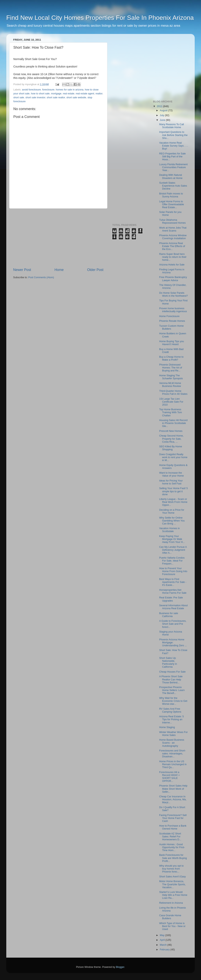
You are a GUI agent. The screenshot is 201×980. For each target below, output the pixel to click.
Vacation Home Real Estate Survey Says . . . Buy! (174, 146)
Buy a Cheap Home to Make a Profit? (171, 358)
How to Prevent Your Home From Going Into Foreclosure (173, 571)
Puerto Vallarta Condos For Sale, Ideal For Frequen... (172, 561)
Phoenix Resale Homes (172, 321)
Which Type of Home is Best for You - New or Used (172, 926)
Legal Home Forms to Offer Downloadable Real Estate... (172, 204)
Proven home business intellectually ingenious (173, 310)
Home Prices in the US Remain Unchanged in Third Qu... (173, 764)
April (163, 940)
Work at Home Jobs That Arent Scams (173, 229)
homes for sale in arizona (70, 90)
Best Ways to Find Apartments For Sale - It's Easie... (173, 582)
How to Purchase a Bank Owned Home (173, 827)
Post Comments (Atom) (41, 277)
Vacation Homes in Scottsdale (169, 530)
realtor (99, 94)
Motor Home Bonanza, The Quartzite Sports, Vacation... (172, 884)
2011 (160, 106)
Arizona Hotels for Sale (172, 265)
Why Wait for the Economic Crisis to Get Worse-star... (173, 701)
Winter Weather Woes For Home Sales (173, 734)
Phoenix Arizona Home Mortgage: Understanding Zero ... (173, 643)
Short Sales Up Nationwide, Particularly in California (168, 662)
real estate (69, 94)
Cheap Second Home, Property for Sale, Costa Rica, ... (171, 439)
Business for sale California (169, 615)
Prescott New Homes (171, 431)
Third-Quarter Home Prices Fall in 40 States (173, 392)
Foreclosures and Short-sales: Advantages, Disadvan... (172, 754)
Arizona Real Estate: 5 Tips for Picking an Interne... (171, 719)
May (162, 935)
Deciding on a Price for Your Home (172, 511)
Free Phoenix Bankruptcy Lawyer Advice (173, 279)
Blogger (120, 967)
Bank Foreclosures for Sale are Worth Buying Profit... (173, 858)
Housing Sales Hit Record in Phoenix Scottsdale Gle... (173, 423)
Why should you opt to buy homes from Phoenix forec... (171, 869)
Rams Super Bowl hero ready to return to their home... (173, 257)
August (164, 110)
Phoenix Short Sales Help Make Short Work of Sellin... (173, 789)
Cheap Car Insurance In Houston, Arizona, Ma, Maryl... (173, 799)
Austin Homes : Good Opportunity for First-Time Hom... (172, 847)
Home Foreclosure (169, 316)
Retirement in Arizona (171, 903)
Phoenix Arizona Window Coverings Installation (173, 237)
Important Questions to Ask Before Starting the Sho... (173, 135)
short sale (19, 98)
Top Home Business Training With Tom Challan (171, 412)
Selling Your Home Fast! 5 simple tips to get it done (174, 491)
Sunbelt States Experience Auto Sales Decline (173, 186)
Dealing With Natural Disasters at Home (171, 176)
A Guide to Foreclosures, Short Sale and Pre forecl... (173, 624)
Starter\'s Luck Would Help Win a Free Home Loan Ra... (173, 895)
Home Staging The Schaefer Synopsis (171, 377)
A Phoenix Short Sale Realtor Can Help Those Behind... (171, 679)
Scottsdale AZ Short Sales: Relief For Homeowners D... (170, 837)
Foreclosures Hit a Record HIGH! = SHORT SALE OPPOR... (169, 777)
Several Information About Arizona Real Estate (173, 607)
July (162, 115)
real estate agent (85, 94)
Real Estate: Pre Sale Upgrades (171, 599)
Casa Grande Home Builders (170, 917)
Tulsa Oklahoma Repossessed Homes (172, 221)
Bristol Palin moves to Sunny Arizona (171, 195)
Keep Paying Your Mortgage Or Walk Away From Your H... (172, 539)
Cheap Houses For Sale (172, 672)
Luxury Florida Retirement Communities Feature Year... (173, 167)
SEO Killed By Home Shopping (171, 448)
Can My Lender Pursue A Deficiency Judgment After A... (173, 550)
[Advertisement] (58, 238)
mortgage (56, 94)
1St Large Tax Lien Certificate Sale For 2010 (171, 402)
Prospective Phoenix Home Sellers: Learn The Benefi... (172, 690)
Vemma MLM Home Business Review (170, 385)
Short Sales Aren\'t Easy (172, 877)
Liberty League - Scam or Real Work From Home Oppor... (173, 502)
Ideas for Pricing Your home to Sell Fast (171, 482)
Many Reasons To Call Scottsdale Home (172, 126)
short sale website (76, 98)
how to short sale (40, 94)
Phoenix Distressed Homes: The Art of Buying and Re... (171, 368)
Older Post (95, 270)
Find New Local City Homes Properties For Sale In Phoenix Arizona (100, 18)
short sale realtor (56, 98)
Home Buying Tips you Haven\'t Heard (172, 343)
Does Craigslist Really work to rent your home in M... (173, 457)
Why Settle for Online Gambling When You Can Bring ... (172, 521)
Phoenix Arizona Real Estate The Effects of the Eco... (172, 246)
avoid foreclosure (31, 90)
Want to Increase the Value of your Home (171, 474)
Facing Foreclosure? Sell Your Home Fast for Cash (173, 818)
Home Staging (167, 727)
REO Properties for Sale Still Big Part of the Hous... (172, 157)
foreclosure (48, 90)
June (163, 120)
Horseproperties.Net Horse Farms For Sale (173, 591)
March (164, 945)
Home (59, 270)
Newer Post (22, 270)
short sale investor (36, 98)
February (165, 950)
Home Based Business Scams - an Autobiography (172, 743)
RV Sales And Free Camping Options (170, 710)
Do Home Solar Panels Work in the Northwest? (174, 294)
